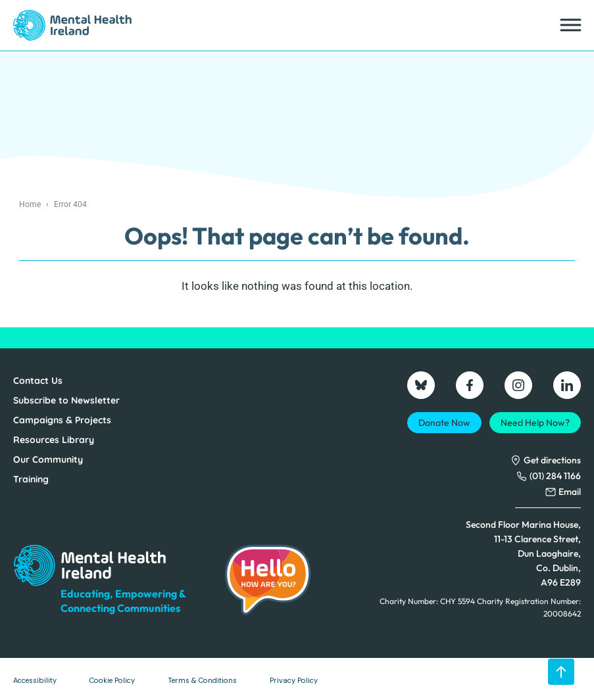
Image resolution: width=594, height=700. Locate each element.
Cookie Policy (112, 680)
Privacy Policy (294, 680)
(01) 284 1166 (555, 476)
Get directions (552, 460)
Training (31, 479)
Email (570, 492)
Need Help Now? (535, 423)
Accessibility (35, 680)
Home (30, 204)
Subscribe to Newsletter (66, 400)
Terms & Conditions (202, 680)
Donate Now (444, 423)
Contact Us (38, 381)
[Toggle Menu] (570, 25)
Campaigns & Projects (62, 420)
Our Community (48, 459)
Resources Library (54, 440)
